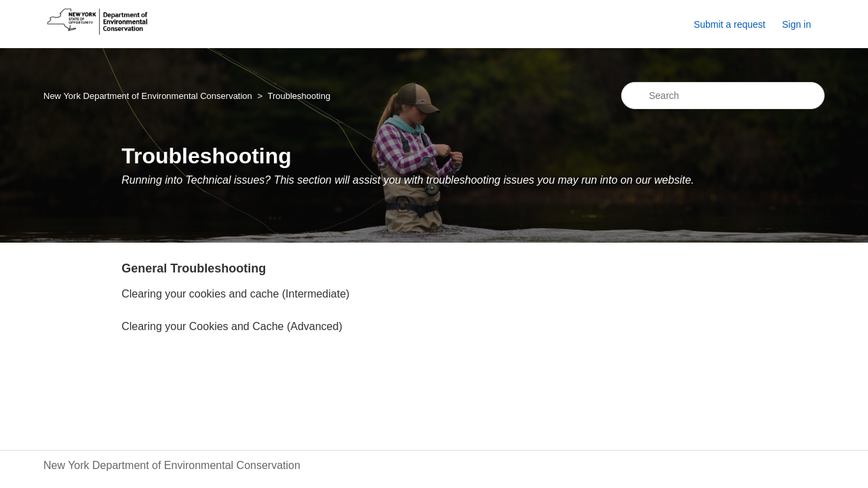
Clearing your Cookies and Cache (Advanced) (232, 326)
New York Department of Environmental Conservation (148, 96)
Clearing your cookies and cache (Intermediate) (235, 294)
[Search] (723, 96)
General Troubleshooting (194, 268)
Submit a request (730, 24)
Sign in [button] (796, 24)
